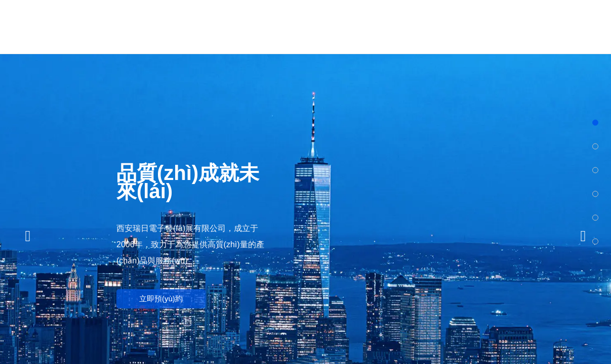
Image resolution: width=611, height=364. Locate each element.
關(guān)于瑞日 (274, 27)
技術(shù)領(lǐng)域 (378, 27)
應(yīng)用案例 (482, 27)
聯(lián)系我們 (585, 27)
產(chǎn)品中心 (326, 27)
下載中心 (533, 27)
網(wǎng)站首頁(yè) (222, 27)
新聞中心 (430, 27)
